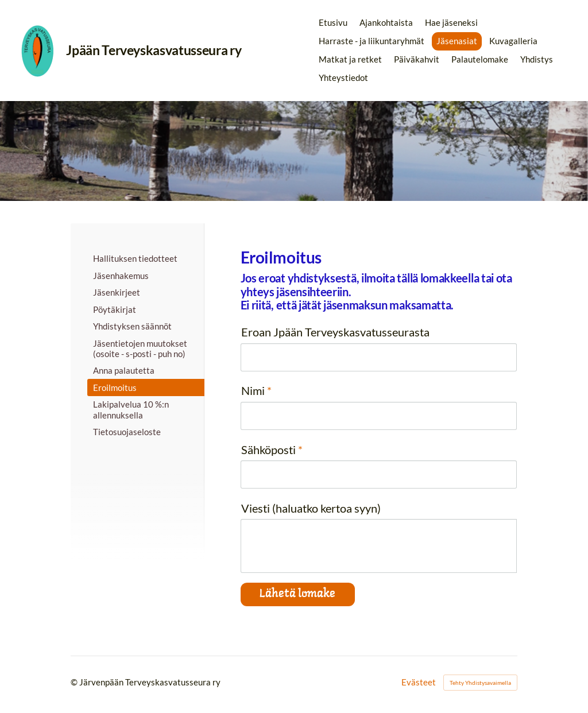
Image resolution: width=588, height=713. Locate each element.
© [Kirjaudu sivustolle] (75, 682)
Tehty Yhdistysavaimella (480, 683)
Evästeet (419, 682)
